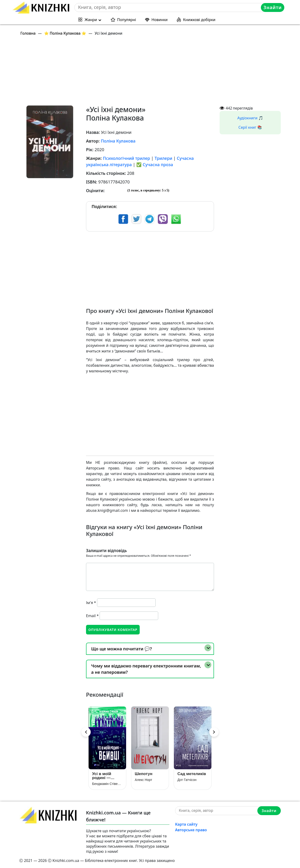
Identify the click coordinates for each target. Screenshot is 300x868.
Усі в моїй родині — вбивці (102, 776)
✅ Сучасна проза (155, 165)
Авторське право (191, 830)
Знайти (273, 7)
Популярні (127, 20)
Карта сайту (186, 824)
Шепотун (144, 774)
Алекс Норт (143, 780)
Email (92, 616)
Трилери (163, 158)
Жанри (91, 20)
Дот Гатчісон (187, 780)
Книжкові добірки (199, 20)
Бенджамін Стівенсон (107, 784)
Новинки (159, 20)
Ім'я (91, 603)
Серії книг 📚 (250, 127)
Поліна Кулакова (118, 141)
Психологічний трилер (126, 158)
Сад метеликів (192, 774)
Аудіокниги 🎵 (250, 118)
